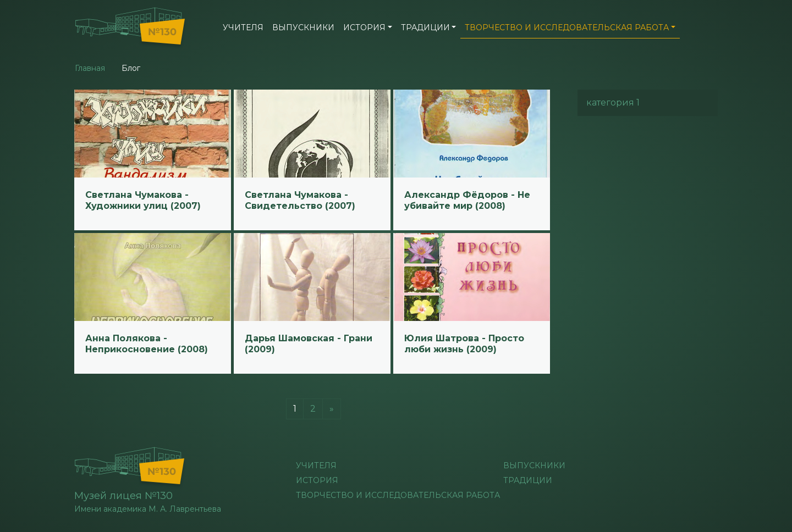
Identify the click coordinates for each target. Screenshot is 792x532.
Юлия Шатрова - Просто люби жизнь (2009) (464, 344)
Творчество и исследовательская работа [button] (567, 27)
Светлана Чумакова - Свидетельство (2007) (300, 200)
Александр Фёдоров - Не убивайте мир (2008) (467, 200)
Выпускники (303, 27)
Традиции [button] (425, 27)
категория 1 (613, 102)
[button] (709, 26)
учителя (243, 27)
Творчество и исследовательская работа (398, 495)
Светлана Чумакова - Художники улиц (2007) (143, 200)
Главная (90, 68)
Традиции (528, 480)
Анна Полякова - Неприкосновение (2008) (147, 344)
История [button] (364, 27)
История (317, 480)
